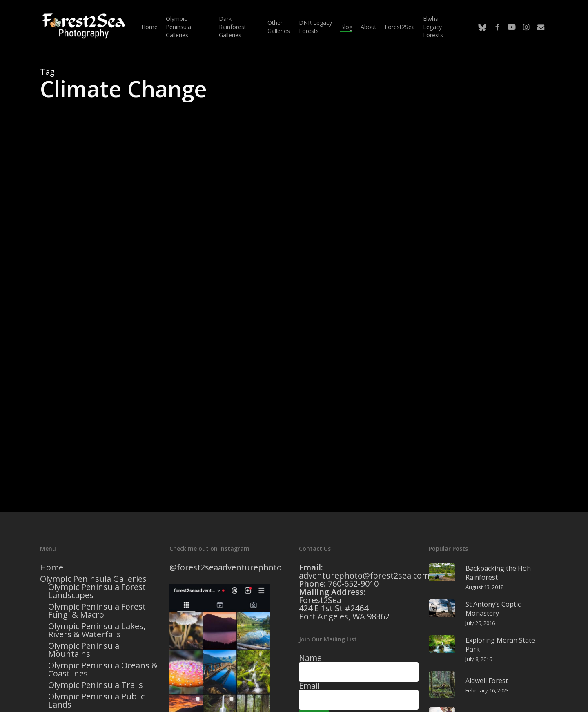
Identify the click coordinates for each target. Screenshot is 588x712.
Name (310, 658)
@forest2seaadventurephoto (226, 567)
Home (52, 567)
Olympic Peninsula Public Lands (96, 701)
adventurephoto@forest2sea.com (364, 575)
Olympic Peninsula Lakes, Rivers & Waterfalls (97, 630)
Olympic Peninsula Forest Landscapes (97, 591)
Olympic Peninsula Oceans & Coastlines (103, 670)
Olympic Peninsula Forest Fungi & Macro (97, 611)
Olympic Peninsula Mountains (84, 650)
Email (309, 686)
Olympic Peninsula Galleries (93, 579)
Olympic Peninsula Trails (96, 685)
